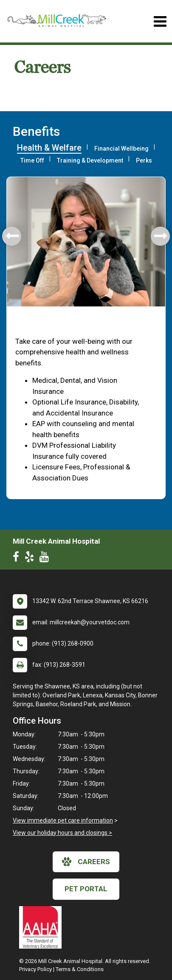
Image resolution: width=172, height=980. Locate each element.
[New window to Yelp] (31, 559)
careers (86, 862)
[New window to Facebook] (18, 559)
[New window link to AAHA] (42, 927)
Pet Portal (86, 889)
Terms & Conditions (80, 969)
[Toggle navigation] (160, 21)
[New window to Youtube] (46, 559)
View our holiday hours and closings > (62, 833)
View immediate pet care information (63, 820)
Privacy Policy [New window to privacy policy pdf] (35, 969)
